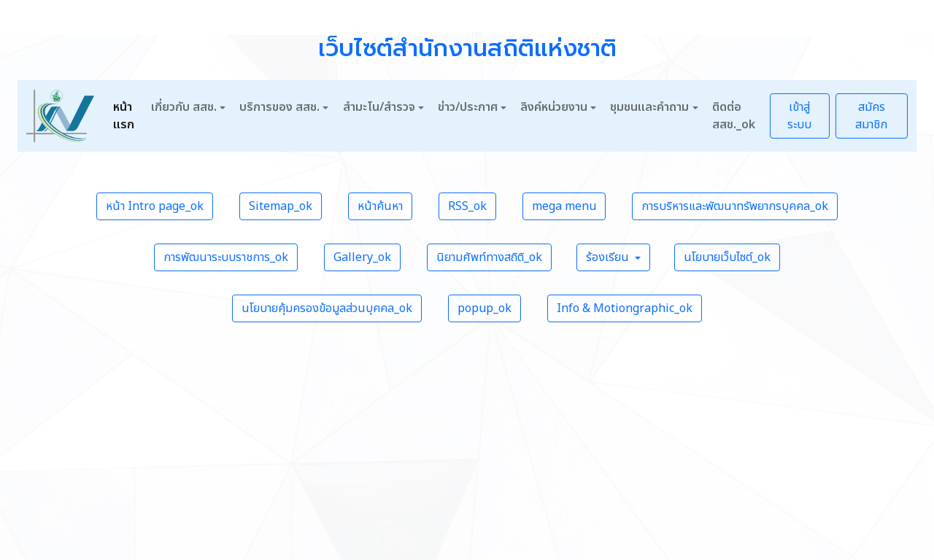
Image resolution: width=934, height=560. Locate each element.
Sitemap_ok (281, 206)
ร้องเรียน (609, 257)
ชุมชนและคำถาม (649, 107)
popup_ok (485, 308)
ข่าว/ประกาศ (468, 107)
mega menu (564, 206)
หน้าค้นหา (380, 206)
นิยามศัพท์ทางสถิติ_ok (489, 257)
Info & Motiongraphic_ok (625, 308)
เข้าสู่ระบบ (799, 116)
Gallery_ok (362, 257)
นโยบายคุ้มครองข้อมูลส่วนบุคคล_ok (327, 308)
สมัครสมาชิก (871, 116)
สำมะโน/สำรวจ (379, 107)
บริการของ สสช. (279, 107)
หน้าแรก (124, 116)
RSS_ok (467, 206)
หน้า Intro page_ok (155, 206)
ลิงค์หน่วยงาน (554, 107)
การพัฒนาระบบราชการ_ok (226, 257)
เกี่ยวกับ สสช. (184, 107)
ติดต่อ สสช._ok (734, 116)
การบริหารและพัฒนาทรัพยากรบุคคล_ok (735, 206)
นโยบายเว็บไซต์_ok (727, 257)
